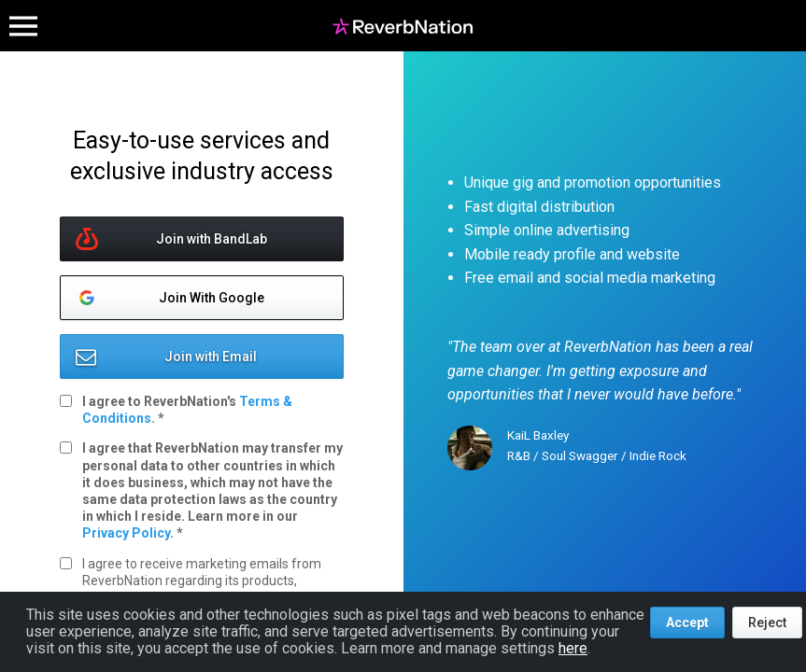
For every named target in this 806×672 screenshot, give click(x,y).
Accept (687, 623)
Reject (767, 623)
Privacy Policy (126, 533)
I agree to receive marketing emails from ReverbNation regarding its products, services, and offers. (202, 581)
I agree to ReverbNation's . (187, 410)
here (573, 648)
